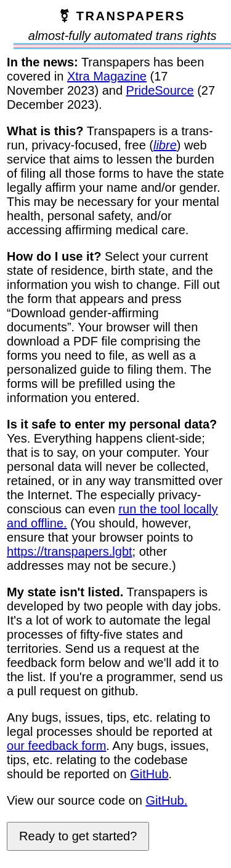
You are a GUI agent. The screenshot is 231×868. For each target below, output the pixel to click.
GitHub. (166, 800)
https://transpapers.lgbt (69, 551)
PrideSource (160, 90)
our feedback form (56, 746)
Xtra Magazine (107, 76)
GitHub (149, 774)
